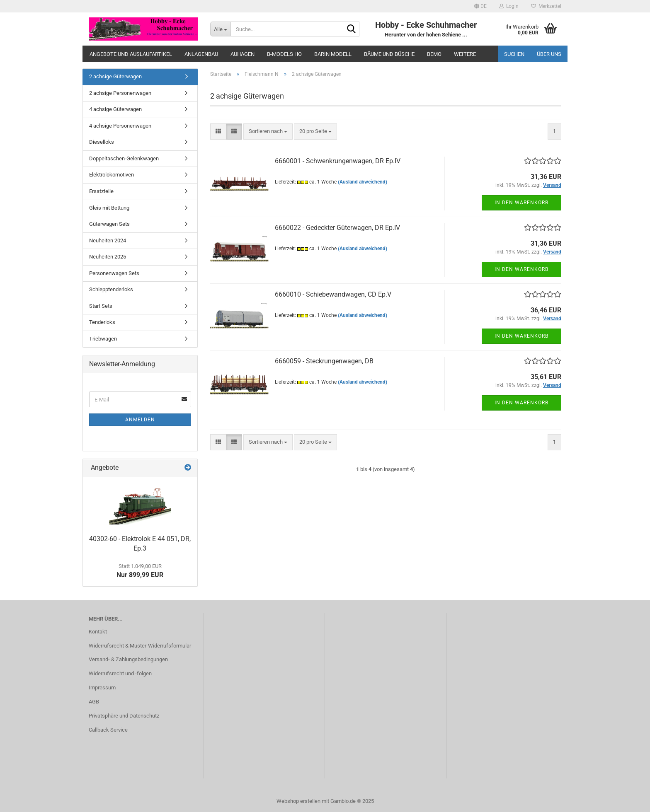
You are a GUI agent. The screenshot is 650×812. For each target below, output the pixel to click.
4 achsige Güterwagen (115, 109)
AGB (94, 702)
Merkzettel (546, 6)
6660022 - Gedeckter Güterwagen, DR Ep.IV (337, 228)
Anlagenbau (201, 54)
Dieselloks (102, 142)
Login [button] (509, 6)
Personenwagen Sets (114, 273)
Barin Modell (333, 54)
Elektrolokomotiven (112, 175)
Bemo (434, 54)
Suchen (514, 54)
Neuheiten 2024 (108, 240)
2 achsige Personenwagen (120, 93)
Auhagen (243, 54)
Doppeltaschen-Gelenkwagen (124, 158)
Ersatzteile (101, 191)
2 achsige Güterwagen (115, 76)
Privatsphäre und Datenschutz (124, 716)
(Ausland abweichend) (363, 182)
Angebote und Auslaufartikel (131, 54)
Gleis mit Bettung (109, 208)
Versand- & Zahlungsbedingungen (128, 659)
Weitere (465, 54)
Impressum (102, 688)
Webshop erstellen (298, 801)
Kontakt (98, 632)
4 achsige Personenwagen (120, 126)
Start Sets (101, 306)
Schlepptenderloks (111, 289)
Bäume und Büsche (389, 54)
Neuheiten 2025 (108, 257)
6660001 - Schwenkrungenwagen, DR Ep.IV (338, 161)
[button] (480, 6)
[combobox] (268, 132)
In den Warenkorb (521, 203)
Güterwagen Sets (109, 224)
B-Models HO (284, 54)
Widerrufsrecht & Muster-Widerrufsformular (140, 646)
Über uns (549, 54)
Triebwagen (103, 339)
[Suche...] (220, 29)
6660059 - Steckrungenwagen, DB (324, 361)
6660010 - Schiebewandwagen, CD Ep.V (333, 294)
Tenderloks (102, 322)
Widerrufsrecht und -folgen (120, 673)
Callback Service (108, 730)
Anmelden (140, 420)
